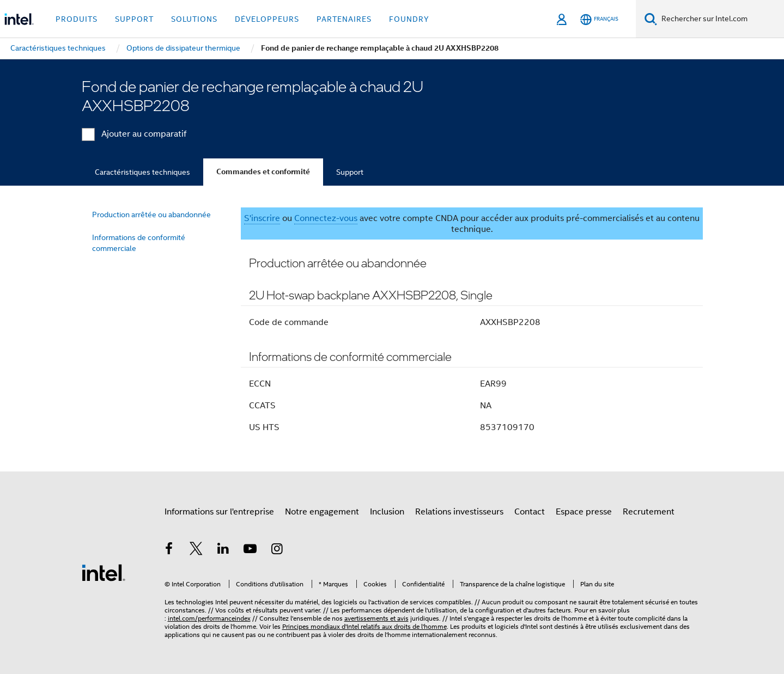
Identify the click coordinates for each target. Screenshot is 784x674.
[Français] (599, 19)
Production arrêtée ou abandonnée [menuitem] (151, 215)
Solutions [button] (194, 19)
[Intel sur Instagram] (277, 550)
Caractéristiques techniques (142, 172)
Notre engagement (322, 512)
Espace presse (584, 512)
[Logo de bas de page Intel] (104, 572)
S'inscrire (262, 218)
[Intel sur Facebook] (169, 550)
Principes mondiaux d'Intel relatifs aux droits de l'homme (364, 626)
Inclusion (387, 512)
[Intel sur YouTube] (250, 550)
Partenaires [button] (344, 19)
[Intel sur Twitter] (196, 550)
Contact (530, 512)
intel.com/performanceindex (209, 618)
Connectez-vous (326, 218)
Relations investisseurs (459, 512)
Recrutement (649, 512)
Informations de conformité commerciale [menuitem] (139, 243)
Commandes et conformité (263, 172)
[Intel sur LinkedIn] (223, 550)
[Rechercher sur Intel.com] (721, 19)
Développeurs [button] (267, 19)
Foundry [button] (409, 19)
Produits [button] (77, 19)
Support (350, 172)
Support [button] (134, 19)
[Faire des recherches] (651, 19)
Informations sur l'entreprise (219, 512)
